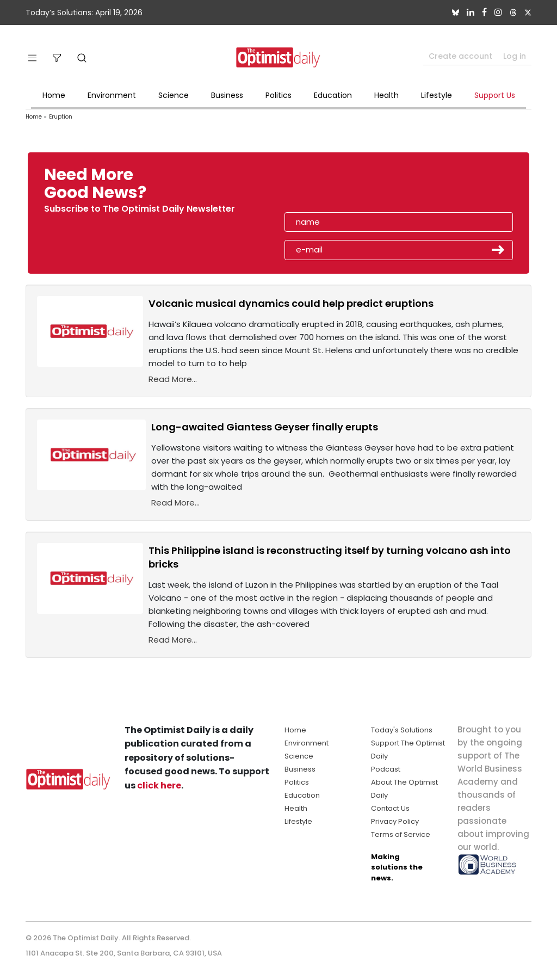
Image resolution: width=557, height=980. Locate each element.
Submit (498, 250)
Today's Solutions (402, 730)
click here (159, 785)
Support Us (495, 95)
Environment (112, 95)
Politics (278, 95)
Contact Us (390, 808)
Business (227, 95)
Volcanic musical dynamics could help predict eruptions (291, 303)
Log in (515, 56)
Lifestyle (437, 95)
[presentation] (348, 187)
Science (174, 95)
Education (333, 95)
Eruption (61, 117)
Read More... (173, 379)
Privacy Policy (395, 821)
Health (386, 95)
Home (54, 95)
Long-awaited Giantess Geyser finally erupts (265, 427)
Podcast (386, 769)
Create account (460, 56)
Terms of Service (401, 834)
